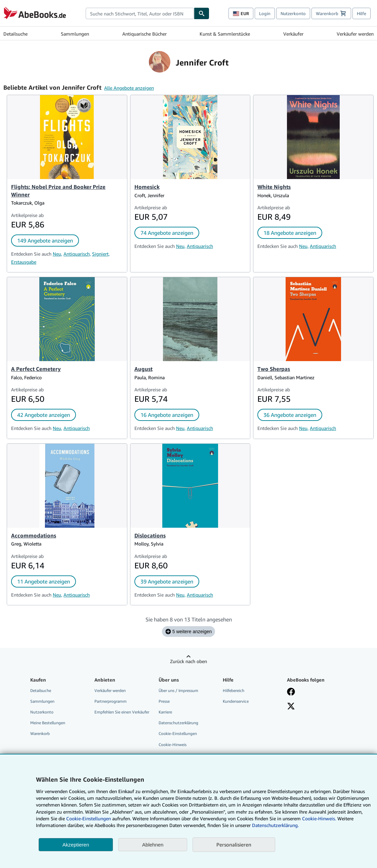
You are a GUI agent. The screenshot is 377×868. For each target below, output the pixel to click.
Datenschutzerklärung (178, 723)
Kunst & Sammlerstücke (225, 34)
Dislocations (150, 535)
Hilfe (362, 13)
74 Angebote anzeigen (167, 233)
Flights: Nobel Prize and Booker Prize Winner (58, 191)
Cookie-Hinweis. (319, 818)
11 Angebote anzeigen (44, 581)
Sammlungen (75, 34)
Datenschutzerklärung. (275, 825)
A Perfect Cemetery (36, 369)
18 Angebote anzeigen (290, 233)
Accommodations (34, 535)
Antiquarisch (200, 246)
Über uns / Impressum (178, 690)
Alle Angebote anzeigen (129, 88)
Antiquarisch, (77, 254)
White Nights (274, 187)
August (143, 369)
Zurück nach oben (188, 661)
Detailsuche (15, 34)
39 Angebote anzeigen (167, 581)
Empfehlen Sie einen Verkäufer (122, 712)
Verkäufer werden (355, 34)
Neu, (57, 254)
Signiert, (101, 254)
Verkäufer (293, 34)
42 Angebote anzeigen (44, 415)
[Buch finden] (202, 13)
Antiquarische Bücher (144, 34)
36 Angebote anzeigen (290, 415)
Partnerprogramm (111, 701)
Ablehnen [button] (153, 845)
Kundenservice (236, 701)
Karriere (165, 712)
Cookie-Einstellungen (89, 818)
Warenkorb (40, 733)
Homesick (147, 187)
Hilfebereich (234, 690)
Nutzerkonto (293, 13)
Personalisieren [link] (234, 844)
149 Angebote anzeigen (45, 241)
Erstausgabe (24, 262)
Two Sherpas (274, 369)
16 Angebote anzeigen (167, 415)
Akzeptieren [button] (76, 845)
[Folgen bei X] (291, 707)
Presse (164, 701)
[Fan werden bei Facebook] (291, 692)
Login (265, 13)
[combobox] (140, 13)
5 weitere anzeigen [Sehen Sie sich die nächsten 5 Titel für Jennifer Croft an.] (189, 632)
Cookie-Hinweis (173, 745)
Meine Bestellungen (48, 723)
